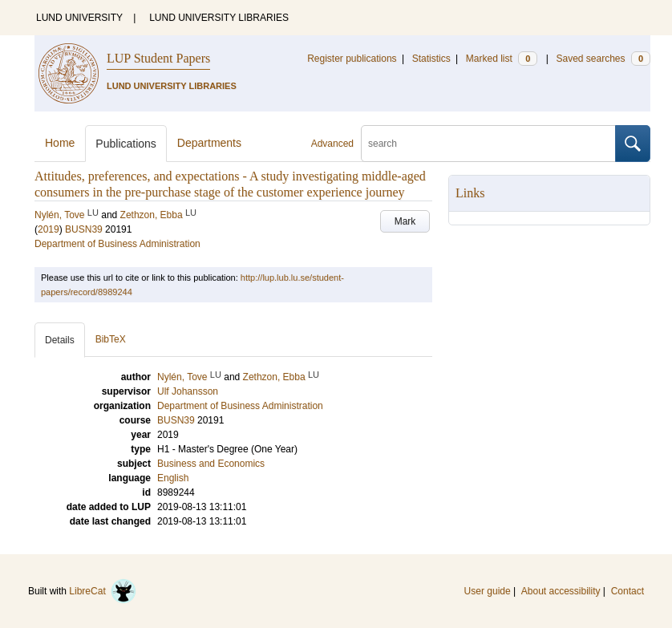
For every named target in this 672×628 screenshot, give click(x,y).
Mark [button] (405, 221)
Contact (627, 591)
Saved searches (603, 59)
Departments (209, 143)
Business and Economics (211, 464)
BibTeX (111, 339)
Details (60, 340)
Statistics (431, 59)
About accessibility (561, 591)
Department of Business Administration (117, 244)
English (173, 478)
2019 (49, 229)
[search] (488, 144)
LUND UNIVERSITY (79, 18)
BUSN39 (84, 229)
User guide (488, 591)
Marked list (502, 59)
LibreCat (103, 591)
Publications (126, 144)
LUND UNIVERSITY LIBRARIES (219, 18)
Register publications (352, 59)
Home (60, 143)
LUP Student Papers (158, 58)
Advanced (332, 144)
